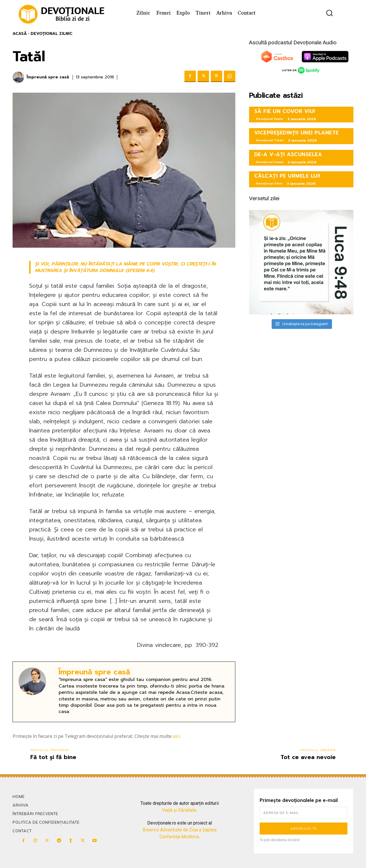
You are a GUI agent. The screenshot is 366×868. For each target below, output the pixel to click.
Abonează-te (304, 829)
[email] (304, 813)
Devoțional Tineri (270, 140)
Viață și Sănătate (179, 810)
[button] (330, 13)
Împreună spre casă (48, 77)
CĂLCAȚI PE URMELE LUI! (287, 176)
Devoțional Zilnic (51, 34)
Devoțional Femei (270, 162)
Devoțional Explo (269, 119)
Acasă (20, 34)
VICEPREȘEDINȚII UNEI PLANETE (297, 133)
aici (176, 736)
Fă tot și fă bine (53, 757)
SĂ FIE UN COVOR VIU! (285, 111)
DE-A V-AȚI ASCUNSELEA (288, 154)
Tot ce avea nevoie (308, 757)
